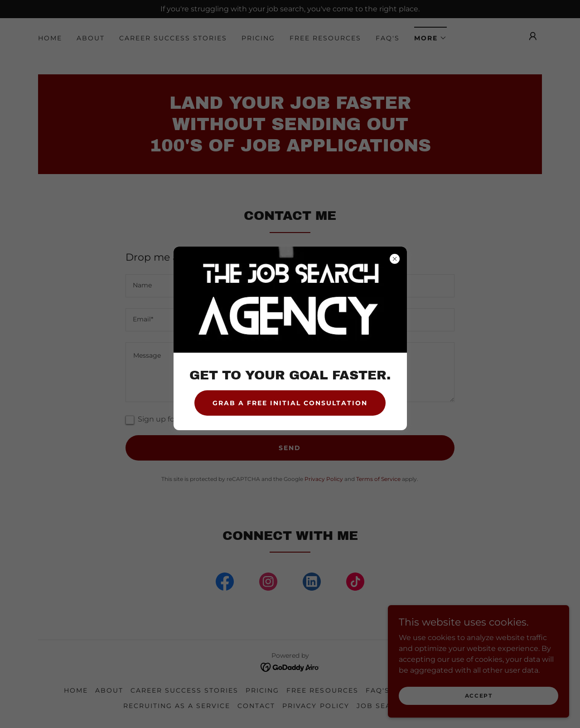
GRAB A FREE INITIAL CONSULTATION (290, 403)
